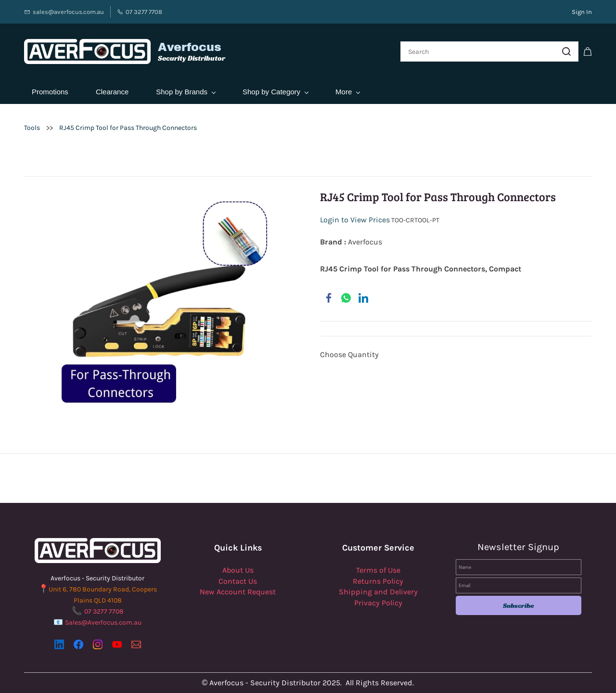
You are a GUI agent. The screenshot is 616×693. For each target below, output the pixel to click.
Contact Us (238, 581)
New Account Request (238, 592)
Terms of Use (378, 570)
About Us (238, 570)
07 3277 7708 (104, 611)
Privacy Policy (378, 603)
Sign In (582, 12)
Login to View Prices (355, 220)
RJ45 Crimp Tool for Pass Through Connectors (128, 128)
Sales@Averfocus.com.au (103, 622)
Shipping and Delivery (378, 592)
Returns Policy (378, 581)
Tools (32, 128)
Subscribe (519, 605)
